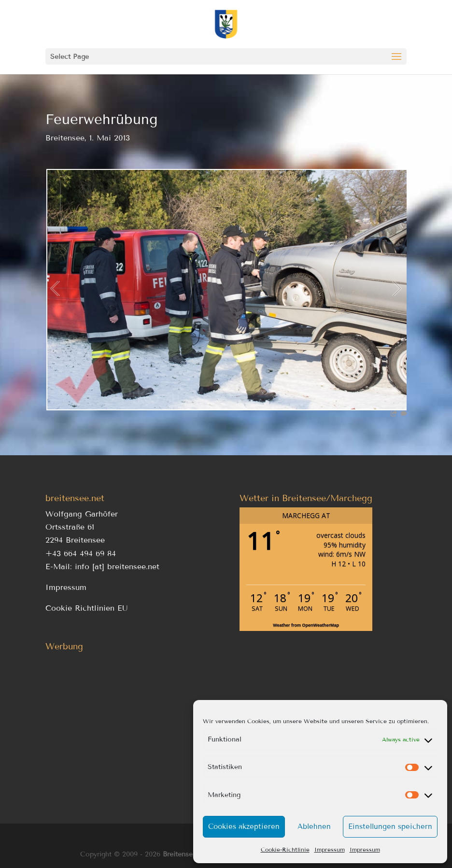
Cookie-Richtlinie (285, 849)
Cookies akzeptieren (244, 826)
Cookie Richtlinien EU (87, 608)
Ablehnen (314, 826)
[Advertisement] (129, 723)
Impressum (330, 849)
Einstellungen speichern (390, 826)
